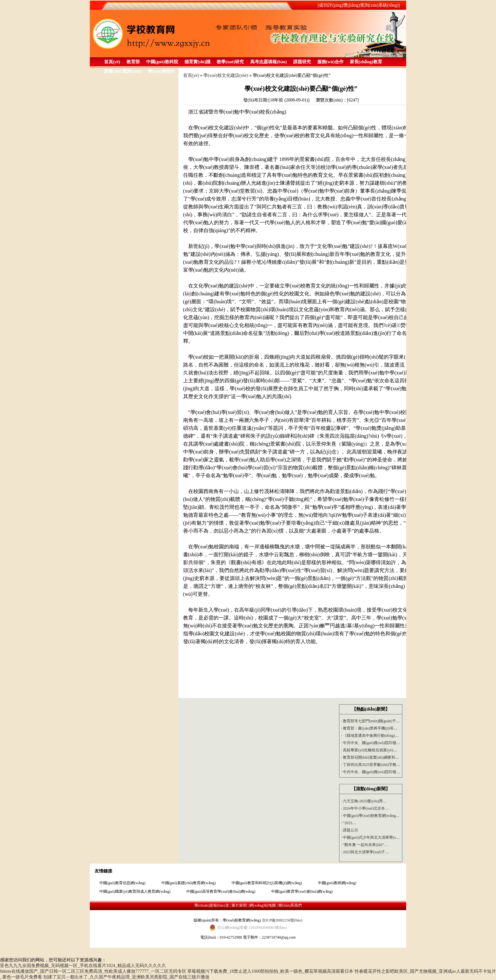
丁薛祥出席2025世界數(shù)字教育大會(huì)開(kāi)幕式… (389, 765)
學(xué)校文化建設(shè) (226, 75)
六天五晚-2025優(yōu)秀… (364, 802)
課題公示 (350, 831)
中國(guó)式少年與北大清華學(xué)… (373, 839)
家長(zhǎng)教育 (366, 62)
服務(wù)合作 (330, 62)
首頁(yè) (112, 62)
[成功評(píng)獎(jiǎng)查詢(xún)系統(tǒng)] (359, 5)
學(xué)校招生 (161, 71)
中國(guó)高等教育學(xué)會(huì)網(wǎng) (221, 891)
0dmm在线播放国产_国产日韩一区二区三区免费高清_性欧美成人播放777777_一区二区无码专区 (93, 971)
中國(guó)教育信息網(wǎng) (122, 883)
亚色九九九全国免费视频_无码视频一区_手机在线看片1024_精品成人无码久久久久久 (83, 966)
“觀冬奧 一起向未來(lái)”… (364, 846)
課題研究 (302, 62)
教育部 (133, 62)
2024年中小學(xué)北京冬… (365, 810)
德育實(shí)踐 (197, 62)
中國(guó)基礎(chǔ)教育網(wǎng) (189, 883)
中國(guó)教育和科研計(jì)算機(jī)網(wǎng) (267, 883)
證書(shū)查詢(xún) (123, 71)
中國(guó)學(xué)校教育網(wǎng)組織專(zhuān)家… (384, 817)
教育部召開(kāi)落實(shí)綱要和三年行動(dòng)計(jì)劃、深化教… (396, 757)
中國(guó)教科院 (162, 62)
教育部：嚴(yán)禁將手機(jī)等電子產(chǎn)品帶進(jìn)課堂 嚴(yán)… (399, 728)
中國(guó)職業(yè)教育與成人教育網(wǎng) (135, 891)
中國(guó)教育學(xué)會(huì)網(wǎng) (302, 891)
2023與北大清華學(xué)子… (365, 853)
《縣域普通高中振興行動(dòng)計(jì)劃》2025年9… (384, 736)
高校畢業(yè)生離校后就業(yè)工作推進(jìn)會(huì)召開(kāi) (391, 750)
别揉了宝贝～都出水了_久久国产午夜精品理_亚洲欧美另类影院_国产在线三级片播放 (126, 977)
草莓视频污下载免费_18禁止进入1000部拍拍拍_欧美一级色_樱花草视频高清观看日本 (270, 971)
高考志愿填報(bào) (268, 62)
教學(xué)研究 (230, 62)
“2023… (348, 824)
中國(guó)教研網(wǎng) (337, 883)
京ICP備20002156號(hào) (282, 920)
